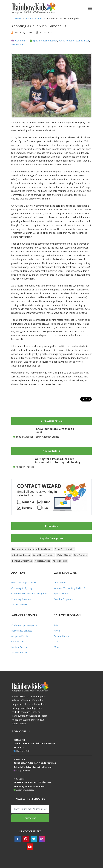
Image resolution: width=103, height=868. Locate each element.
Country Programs (63, 599)
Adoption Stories (33, 18)
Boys (87, 41)
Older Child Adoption (65, 549)
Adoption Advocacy (21, 555)
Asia (56, 625)
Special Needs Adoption (45, 41)
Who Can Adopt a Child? (24, 583)
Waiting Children (64, 555)
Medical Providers (20, 647)
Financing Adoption (21, 599)
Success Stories (19, 604)
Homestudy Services (22, 631)
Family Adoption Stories (71, 41)
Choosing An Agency (22, 588)
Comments (21, 41)
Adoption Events (20, 636)
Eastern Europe (62, 636)
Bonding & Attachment (22, 561)
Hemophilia (17, 44)
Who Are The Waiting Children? (70, 588)
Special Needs (61, 593)
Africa (57, 631)
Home (18, 18)
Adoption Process (44, 549)
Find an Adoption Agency (24, 625)
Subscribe (30, 818)
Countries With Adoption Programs (29, 593)
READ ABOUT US (21, 731)
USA (56, 642)
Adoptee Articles (43, 561)
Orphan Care (18, 642)
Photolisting (60, 583)
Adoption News (60, 561)
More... (57, 647)
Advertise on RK (19, 652)
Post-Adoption (81, 555)
